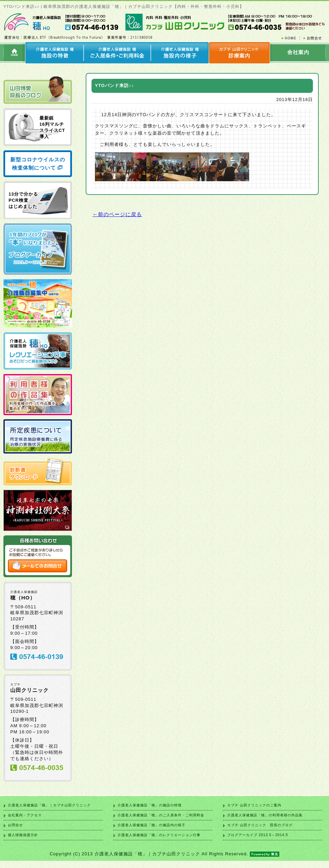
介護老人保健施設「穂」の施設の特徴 (150, 805)
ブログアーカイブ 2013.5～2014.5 (258, 835)
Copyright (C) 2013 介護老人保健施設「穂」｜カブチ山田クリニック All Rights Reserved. (164, 854)
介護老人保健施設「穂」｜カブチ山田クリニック (49, 805)
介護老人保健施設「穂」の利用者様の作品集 (265, 815)
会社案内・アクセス (25, 815)
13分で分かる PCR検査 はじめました (23, 200)
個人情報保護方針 (23, 835)
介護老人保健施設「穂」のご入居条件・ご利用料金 (161, 815)
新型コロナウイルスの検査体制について (38, 164)
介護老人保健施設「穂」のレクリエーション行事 (159, 835)
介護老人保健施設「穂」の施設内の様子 (151, 825)
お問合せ (15, 825)
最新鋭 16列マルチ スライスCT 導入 (52, 127)
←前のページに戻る (117, 214)
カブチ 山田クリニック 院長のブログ (260, 825)
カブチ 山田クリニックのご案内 (254, 805)
